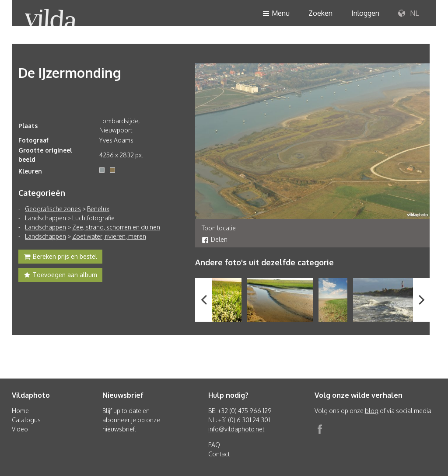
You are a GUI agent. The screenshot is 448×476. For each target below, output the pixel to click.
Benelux (98, 209)
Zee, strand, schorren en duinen (116, 227)
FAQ (214, 445)
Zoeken (320, 13)
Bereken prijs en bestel (60, 257)
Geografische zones (53, 209)
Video (20, 429)
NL (408, 14)
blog (372, 411)
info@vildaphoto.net (236, 429)
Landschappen (45, 218)
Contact (219, 454)
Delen (215, 239)
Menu (276, 14)
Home (20, 411)
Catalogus (26, 420)
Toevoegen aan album (60, 276)
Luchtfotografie (93, 218)
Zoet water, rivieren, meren (109, 236)
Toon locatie (219, 228)
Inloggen (365, 13)
